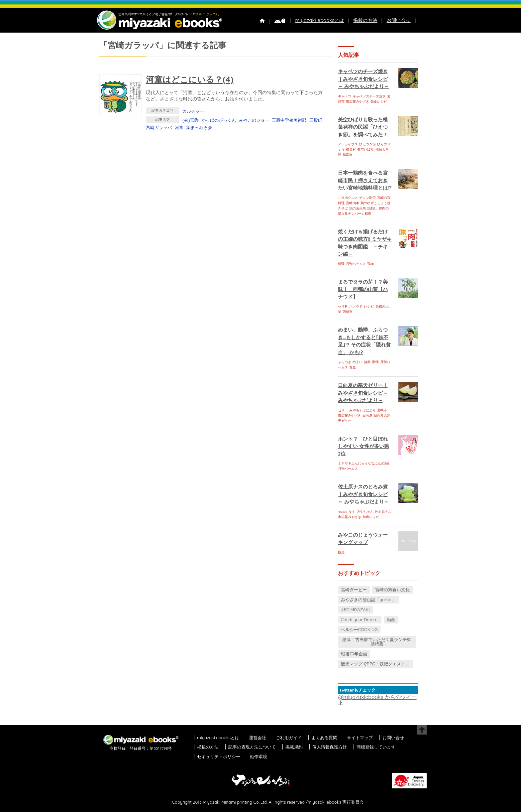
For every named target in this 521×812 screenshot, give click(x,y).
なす (352, 512)
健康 (367, 362)
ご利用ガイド (289, 738)
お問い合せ (399, 20)
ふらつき (345, 362)
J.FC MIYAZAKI (355, 609)
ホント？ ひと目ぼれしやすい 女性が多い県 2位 (364, 446)
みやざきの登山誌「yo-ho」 (368, 600)
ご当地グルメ (348, 198)
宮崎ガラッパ (159, 127)
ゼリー (343, 410)
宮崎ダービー (354, 590)
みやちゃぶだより (363, 410)
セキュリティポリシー (219, 756)
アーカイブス (348, 144)
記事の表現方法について (252, 747)
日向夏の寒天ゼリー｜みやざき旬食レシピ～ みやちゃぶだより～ (363, 393)
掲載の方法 (365, 20)
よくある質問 (324, 738)
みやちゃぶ (365, 512)
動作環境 (259, 756)
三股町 (316, 120)
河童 (179, 127)
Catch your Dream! (360, 619)
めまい (358, 362)
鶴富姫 (348, 155)
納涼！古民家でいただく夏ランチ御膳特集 (377, 642)
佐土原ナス (383, 512)
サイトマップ (360, 738)
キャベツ (345, 96)
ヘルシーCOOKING (359, 629)
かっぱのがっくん (219, 120)
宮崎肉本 (353, 203)
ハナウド (356, 306)
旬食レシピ (379, 102)
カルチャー (193, 111)
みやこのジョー (254, 120)
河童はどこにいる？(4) (190, 79)
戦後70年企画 (354, 654)
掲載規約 (294, 747)
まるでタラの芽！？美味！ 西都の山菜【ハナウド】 (363, 289)
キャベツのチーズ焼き (369, 96)
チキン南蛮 (367, 198)
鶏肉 (370, 264)
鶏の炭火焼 (358, 208)
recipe (343, 512)
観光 (341, 552)
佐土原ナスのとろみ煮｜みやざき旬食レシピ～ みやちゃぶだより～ (364, 494)
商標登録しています (376, 747)
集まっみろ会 (199, 127)
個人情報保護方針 (330, 747)
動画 (391, 619)
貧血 (353, 367)
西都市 (348, 312)
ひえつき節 (367, 144)
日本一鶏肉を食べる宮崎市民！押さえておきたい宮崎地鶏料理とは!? (365, 180)
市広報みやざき (358, 102)
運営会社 (258, 738)
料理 (341, 264)
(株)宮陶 (191, 120)
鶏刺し (372, 208)
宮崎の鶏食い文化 (392, 590)
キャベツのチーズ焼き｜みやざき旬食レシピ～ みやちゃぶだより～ (364, 79)
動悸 (375, 362)
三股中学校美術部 (289, 120)
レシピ (369, 306)
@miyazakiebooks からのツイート (377, 700)
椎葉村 (351, 149)
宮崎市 (382, 410)
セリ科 (343, 306)
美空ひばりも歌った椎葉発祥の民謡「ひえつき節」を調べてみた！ (363, 127)
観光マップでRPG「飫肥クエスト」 (375, 664)
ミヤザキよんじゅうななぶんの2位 (364, 463)
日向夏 (367, 415)
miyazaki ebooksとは (319, 20)
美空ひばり (365, 149)
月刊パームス (356, 264)
